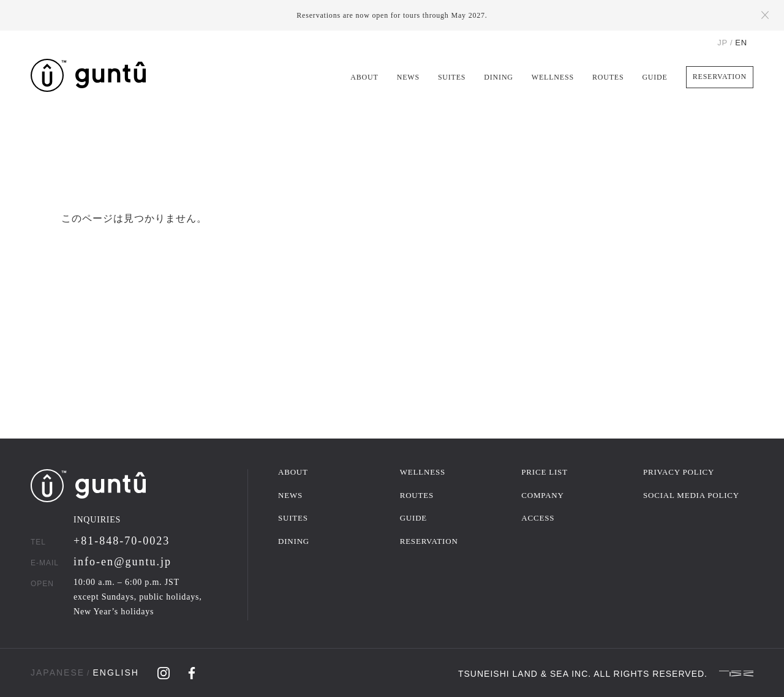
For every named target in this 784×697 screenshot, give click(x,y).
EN (741, 43)
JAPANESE (58, 673)
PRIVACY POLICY (679, 472)
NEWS (408, 77)
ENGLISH (115, 673)
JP (722, 43)
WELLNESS (553, 77)
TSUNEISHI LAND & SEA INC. (525, 673)
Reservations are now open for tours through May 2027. (392, 15)
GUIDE (654, 77)
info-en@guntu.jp (123, 562)
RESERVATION (720, 77)
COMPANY (542, 495)
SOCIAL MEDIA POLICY (691, 495)
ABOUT (364, 77)
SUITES (452, 77)
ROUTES (608, 77)
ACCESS (538, 518)
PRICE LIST (545, 472)
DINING (498, 77)
